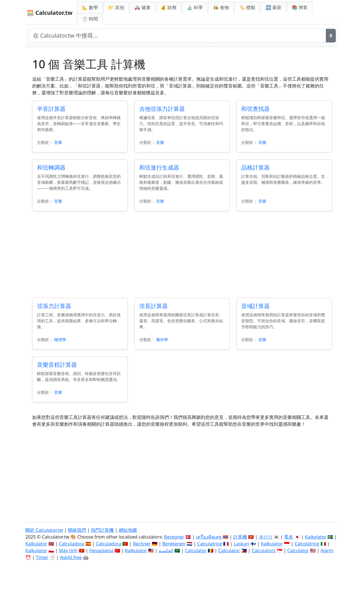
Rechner (142, 544)
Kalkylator (316, 537)
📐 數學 (90, 7)
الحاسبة (166, 551)
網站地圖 (128, 530)
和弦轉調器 (51, 167)
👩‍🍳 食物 (221, 7)
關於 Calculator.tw (44, 530)
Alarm (327, 551)
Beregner (174, 537)
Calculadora (72, 544)
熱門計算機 (102, 530)
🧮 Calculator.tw (50, 13)
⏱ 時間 (90, 19)
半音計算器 (51, 109)
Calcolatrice (307, 544)
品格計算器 (255, 167)
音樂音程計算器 (57, 365)
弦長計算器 (154, 306)
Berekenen (174, 544)
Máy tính (68, 551)
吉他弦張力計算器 (162, 109)
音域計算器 (255, 306)
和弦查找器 (255, 109)
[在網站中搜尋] (177, 36)
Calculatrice (209, 544)
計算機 (240, 537)
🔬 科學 (195, 7)
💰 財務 (169, 7)
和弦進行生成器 (159, 167)
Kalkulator (36, 544)
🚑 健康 (142, 7)
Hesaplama (101, 551)
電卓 (289, 537)
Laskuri (242, 544)
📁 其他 (116, 7)
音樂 (58, 142)
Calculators (264, 551)
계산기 (265, 537)
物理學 (60, 340)
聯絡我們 (77, 530)
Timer (42, 557)
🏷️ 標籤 (247, 7)
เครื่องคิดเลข (209, 537)
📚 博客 (300, 7)
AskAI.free (71, 557)
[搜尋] (331, 36)
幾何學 (162, 340)
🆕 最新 (273, 7)
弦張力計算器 (54, 306)
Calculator (196, 551)
